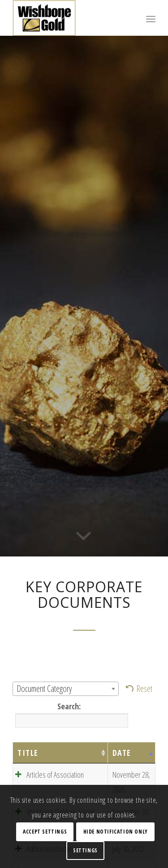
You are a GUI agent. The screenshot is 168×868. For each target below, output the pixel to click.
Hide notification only (116, 832)
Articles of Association (55, 775)
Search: (70, 714)
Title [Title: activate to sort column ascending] (28, 753)
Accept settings (45, 832)
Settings (85, 850)
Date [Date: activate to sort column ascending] (122, 753)
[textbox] (66, 689)
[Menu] (151, 18)
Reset (144, 689)
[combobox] (66, 689)
